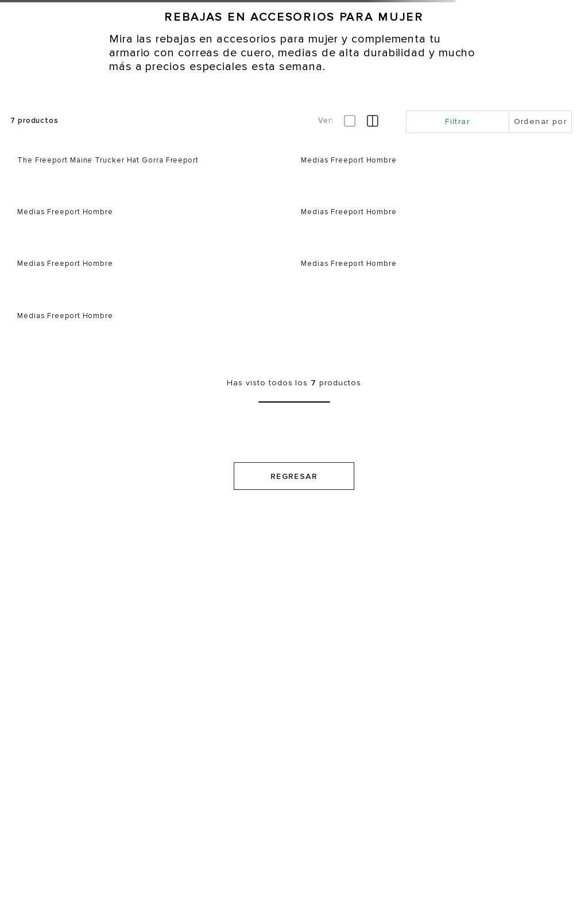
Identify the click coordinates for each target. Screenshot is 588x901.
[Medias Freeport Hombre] (436, 169)
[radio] (373, 121)
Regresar (294, 476)
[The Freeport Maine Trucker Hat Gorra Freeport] (152, 169)
